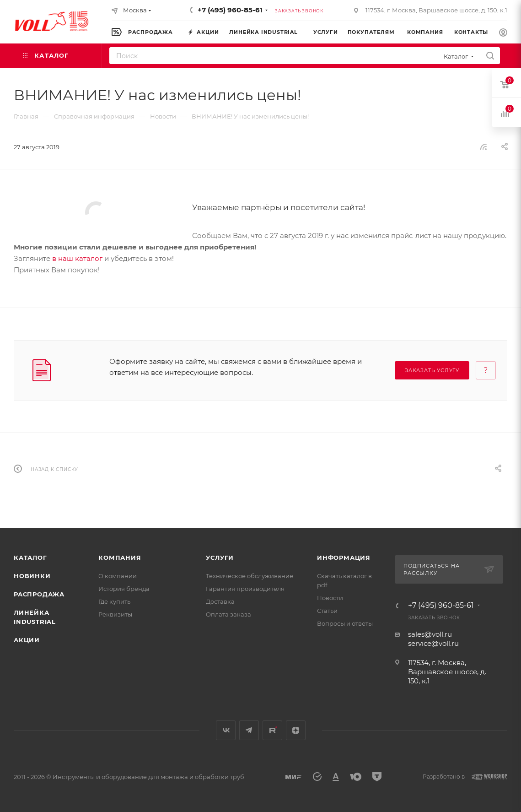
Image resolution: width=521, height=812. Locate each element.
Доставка (220, 601)
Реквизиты (115, 614)
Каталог (30, 558)
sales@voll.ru (430, 634)
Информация (344, 558)
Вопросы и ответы (345, 623)
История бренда (124, 589)
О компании (118, 576)
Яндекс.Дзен (296, 730)
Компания (120, 558)
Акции (27, 640)
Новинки (32, 576)
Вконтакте (226, 730)
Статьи (327, 611)
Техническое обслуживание (250, 576)
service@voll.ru (433, 643)
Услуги (220, 558)
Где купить (114, 601)
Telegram (249, 730)
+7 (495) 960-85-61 (230, 10)
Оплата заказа (228, 614)
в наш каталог (77, 258)
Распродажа (39, 594)
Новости (330, 598)
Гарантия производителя (245, 589)
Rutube (272, 730)
